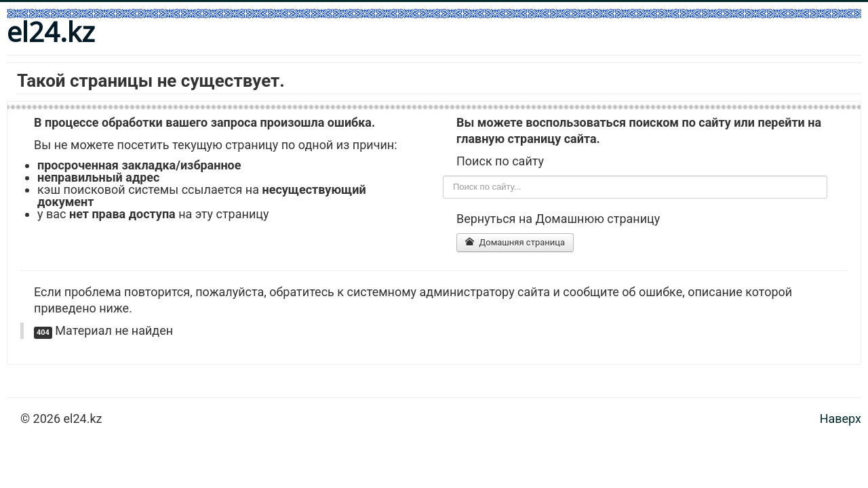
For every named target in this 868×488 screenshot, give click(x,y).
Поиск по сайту (443, 176)
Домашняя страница (515, 242)
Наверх (841, 419)
